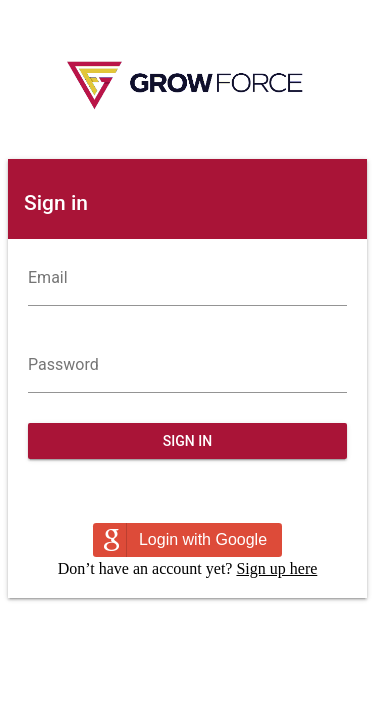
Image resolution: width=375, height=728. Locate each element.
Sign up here (276, 568)
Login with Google (203, 539)
